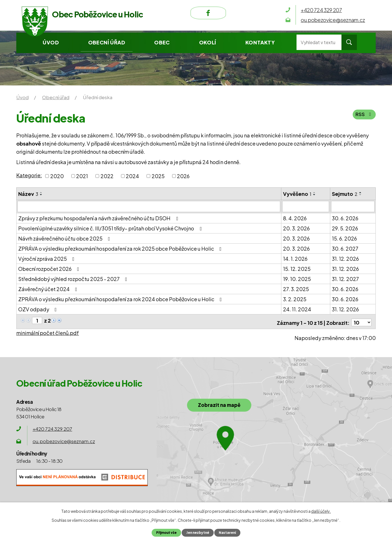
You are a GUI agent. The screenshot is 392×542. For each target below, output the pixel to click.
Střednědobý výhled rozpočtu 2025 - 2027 (74, 278)
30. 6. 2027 (345, 248)
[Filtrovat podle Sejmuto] (353, 206)
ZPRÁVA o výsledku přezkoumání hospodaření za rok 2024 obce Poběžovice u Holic (121, 299)
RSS (364, 116)
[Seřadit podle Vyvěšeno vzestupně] (314, 192)
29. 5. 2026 (345, 228)
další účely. (321, 511)
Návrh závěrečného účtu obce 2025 (65, 238)
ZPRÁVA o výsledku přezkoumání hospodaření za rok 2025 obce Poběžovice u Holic (121, 248)
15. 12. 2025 (297, 268)
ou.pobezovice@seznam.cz (64, 439)
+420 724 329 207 (52, 427)
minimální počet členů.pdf (48, 331)
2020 (57, 176)
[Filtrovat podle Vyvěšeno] (306, 206)
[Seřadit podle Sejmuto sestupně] (361, 195)
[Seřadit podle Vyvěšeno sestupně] (314, 195)
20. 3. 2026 (296, 228)
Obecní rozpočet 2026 (50, 268)
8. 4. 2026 (295, 218)
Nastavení (230, 532)
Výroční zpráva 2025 (47, 258)
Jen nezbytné (198, 532)
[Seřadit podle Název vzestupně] (41, 192)
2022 (107, 176)
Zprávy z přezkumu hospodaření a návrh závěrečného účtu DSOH (99, 218)
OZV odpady (39, 309)
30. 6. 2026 (345, 218)
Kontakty (260, 42)
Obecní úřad (107, 42)
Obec (162, 42)
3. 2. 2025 (295, 299)
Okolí (208, 42)
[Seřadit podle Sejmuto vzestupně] (361, 192)
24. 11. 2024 (297, 309)
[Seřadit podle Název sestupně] (41, 195)
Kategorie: (29, 175)
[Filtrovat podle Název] (149, 206)
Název (28, 194)
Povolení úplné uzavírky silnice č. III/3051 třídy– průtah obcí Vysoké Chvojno (111, 228)
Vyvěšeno (297, 194)
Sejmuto (345, 194)
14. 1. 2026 (295, 258)
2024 (132, 176)
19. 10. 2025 (297, 278)
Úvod (51, 42)
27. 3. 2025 (296, 288)
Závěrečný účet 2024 (49, 288)
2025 (158, 176)
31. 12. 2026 (345, 258)
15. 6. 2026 (344, 238)
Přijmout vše (164, 532)
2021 (82, 176)
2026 (183, 176)
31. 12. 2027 (345, 278)
